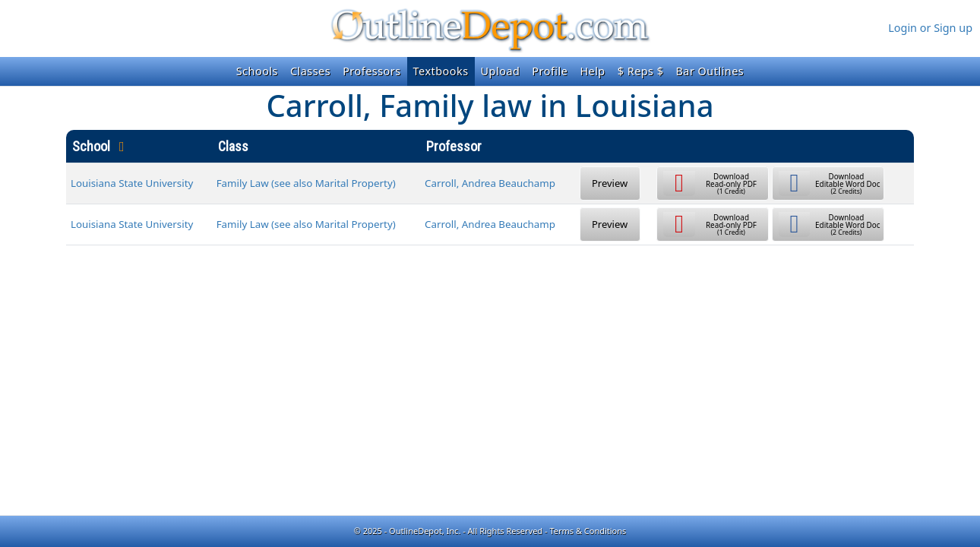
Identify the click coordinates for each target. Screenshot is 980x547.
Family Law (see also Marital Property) (306, 183)
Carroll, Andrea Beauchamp (490, 183)
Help (592, 71)
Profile (550, 71)
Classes (310, 71)
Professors (371, 71)
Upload (501, 71)
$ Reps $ (641, 71)
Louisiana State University (132, 183)
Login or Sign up (930, 28)
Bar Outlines (710, 71)
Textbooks (441, 71)
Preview (610, 183)
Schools (257, 71)
